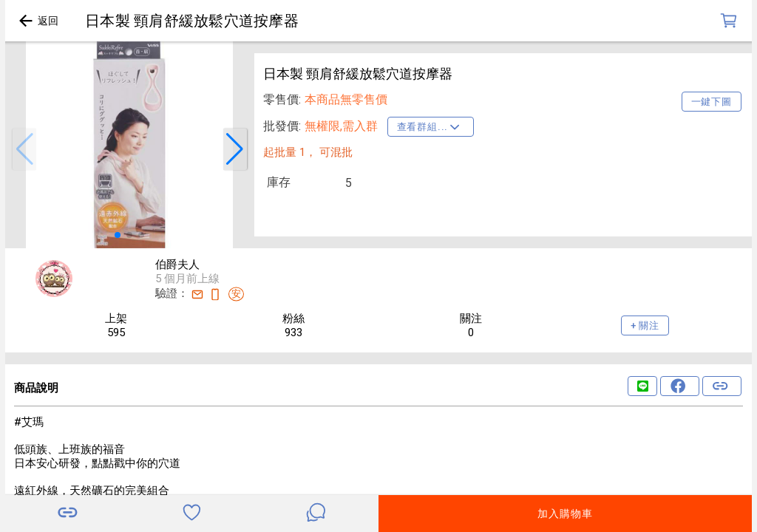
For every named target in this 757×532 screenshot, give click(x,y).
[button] (24, 149)
